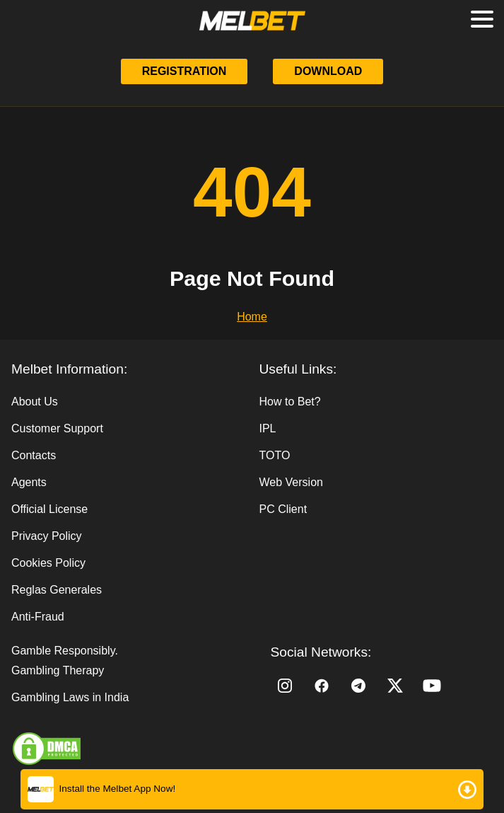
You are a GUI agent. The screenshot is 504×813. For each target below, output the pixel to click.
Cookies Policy (48, 563)
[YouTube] (432, 686)
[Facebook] (322, 686)
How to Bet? (290, 402)
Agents (29, 482)
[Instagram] (285, 686)
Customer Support (57, 428)
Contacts (34, 455)
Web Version (291, 482)
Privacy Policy (47, 536)
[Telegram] (358, 686)
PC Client (283, 509)
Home (252, 317)
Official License (49, 509)
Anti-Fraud (38, 617)
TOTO (275, 455)
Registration (184, 71)
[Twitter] (395, 686)
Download (328, 71)
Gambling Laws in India (70, 697)
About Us (35, 402)
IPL (268, 428)
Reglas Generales (57, 590)
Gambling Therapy (58, 670)
